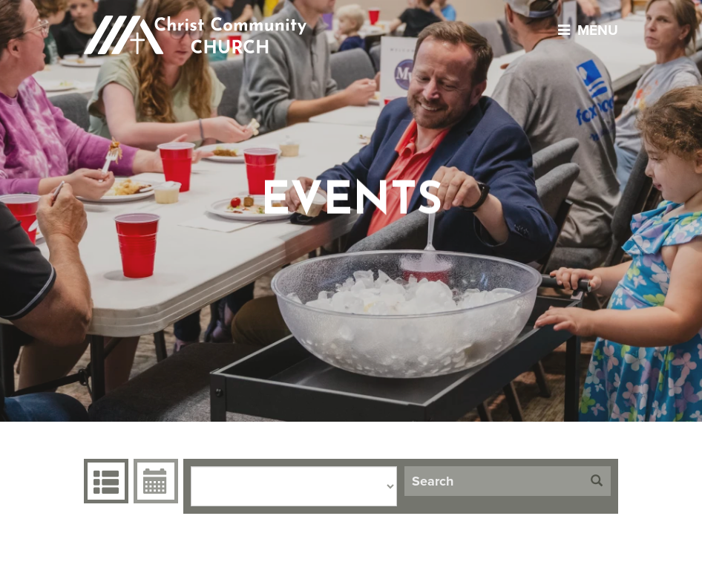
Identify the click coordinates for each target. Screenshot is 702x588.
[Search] (493, 481)
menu (584, 30)
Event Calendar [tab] (154, 481)
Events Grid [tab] (104, 481)
